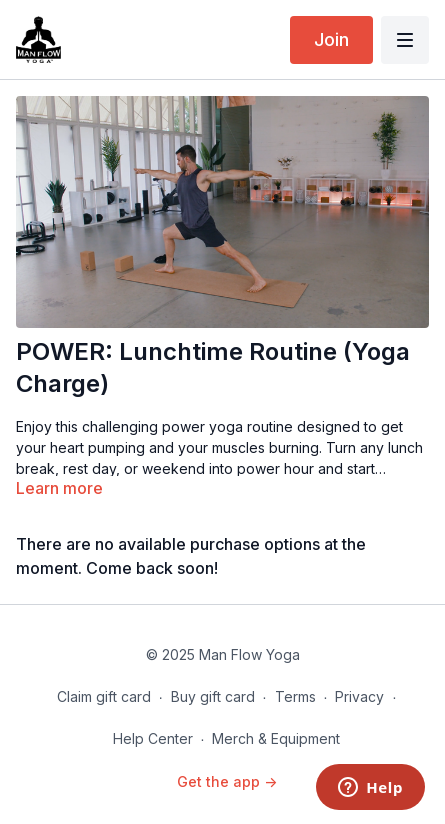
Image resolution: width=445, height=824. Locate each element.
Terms (295, 696)
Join (331, 39)
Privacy (359, 696)
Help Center (153, 738)
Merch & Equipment (276, 738)
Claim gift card (104, 696)
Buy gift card (213, 696)
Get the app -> (227, 781)
